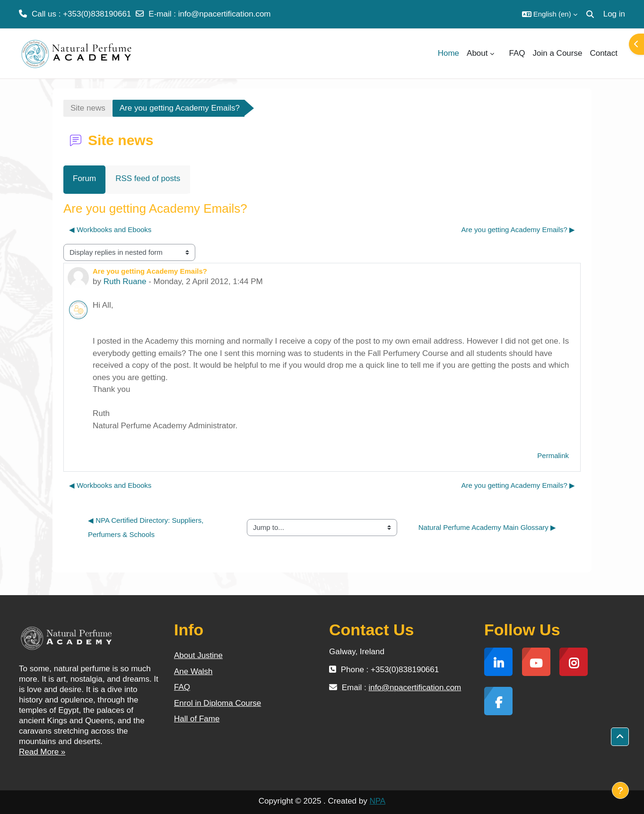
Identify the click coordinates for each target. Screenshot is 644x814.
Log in (614, 14)
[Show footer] (620, 790)
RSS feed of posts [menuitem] (148, 178)
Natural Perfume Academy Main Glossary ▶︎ (487, 527)
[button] (550, 14)
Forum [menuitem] (84, 178)
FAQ (182, 687)
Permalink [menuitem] (553, 455)
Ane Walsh (193, 671)
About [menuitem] (477, 53)
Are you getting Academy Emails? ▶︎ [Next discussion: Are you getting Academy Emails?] (518, 229)
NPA (377, 801)
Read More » (42, 752)
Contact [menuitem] (604, 53)
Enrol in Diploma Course (218, 703)
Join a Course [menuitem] (558, 53)
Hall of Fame (197, 719)
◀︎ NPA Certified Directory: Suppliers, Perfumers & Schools (147, 527)
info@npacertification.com (225, 14)
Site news (88, 108)
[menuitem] (502, 53)
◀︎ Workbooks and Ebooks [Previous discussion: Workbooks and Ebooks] (110, 229)
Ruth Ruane (125, 281)
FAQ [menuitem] (517, 53)
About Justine (198, 655)
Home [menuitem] (448, 53)
